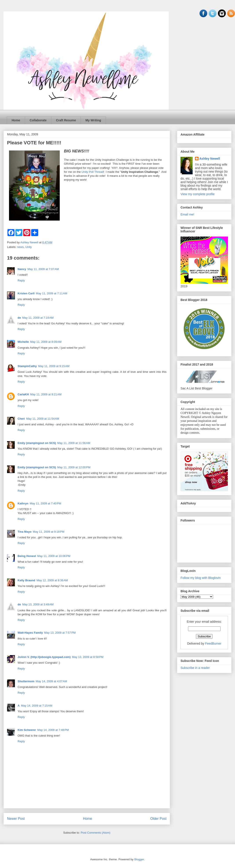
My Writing (93, 120)
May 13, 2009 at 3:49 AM (38, 604)
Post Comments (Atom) (95, 833)
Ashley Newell (210, 159)
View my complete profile (198, 194)
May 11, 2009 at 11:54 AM (43, 419)
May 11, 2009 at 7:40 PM (45, 503)
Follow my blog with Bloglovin (201, 578)
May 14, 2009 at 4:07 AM (52, 681)
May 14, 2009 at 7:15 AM (37, 706)
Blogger (139, 859)
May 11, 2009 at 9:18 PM (48, 532)
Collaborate (38, 120)
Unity (29, 247)
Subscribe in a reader (195, 668)
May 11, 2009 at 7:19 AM (38, 318)
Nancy (22, 269)
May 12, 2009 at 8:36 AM (52, 580)
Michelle (23, 342)
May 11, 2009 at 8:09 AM (46, 342)
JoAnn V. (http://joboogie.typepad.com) (44, 657)
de (19, 318)
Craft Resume (66, 120)
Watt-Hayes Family (30, 633)
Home (16, 120)
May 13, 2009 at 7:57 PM (60, 633)
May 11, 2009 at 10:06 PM (54, 556)
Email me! (187, 214)
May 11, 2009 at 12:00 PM (74, 467)
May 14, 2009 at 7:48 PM (53, 730)
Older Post (158, 819)
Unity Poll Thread (92, 172)
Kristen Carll (26, 293)
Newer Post (16, 819)
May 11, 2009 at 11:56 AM (74, 443)
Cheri (21, 419)
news (20, 247)
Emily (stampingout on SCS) (37, 443)
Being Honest (27, 556)
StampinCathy (27, 366)
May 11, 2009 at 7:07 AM (43, 269)
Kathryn (23, 503)
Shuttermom (26, 681)
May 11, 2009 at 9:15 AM (54, 366)
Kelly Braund (26, 580)
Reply (21, 280)
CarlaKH (23, 394)
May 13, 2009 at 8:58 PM (88, 657)
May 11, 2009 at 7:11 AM (52, 293)
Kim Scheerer (27, 730)
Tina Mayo (24, 532)
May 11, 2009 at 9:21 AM (46, 394)
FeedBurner (213, 643)
